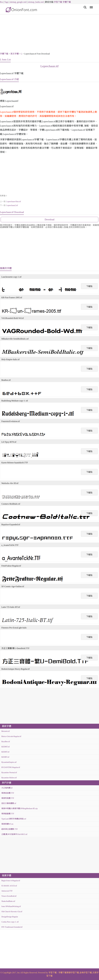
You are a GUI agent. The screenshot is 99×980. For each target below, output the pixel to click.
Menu (91, 6)
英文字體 (15, 54)
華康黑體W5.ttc (7, 824)
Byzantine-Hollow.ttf (9, 778)
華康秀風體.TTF (8, 798)
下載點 (89, 286)
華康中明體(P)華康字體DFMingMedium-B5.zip (19, 809)
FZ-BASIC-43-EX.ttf (9, 886)
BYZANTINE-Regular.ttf (11, 767)
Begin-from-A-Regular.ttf (11, 881)
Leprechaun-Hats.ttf (14, 202)
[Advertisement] (49, 34)
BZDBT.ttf (5, 757)
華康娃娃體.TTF (8, 793)
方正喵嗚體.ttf (7, 788)
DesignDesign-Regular (10, 917)
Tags (6, 2)
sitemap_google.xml (18, 2)
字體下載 (67, 2)
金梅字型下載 (86, 973)
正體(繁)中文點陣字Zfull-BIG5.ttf (14, 834)
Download (50, 220)
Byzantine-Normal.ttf (9, 773)
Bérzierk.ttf (6, 731)
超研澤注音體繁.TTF (10, 829)
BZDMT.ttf (6, 747)
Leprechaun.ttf (50, 66)
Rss (1, 2)
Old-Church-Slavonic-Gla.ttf (12, 912)
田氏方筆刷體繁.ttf (9, 803)
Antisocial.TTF (7, 891)
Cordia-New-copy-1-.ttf (10, 922)
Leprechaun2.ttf (12, 205)
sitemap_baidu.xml (36, 2)
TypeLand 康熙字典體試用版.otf (14, 819)
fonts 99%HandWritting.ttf (11, 906)
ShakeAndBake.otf (8, 901)
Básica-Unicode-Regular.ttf (11, 736)
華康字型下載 (73, 973)
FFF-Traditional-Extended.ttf (12, 927)
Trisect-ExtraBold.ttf (9, 896)
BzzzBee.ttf (6, 742)
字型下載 (58, 2)
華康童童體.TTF (8, 814)
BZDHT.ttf (5, 752)
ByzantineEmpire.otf (9, 762)
